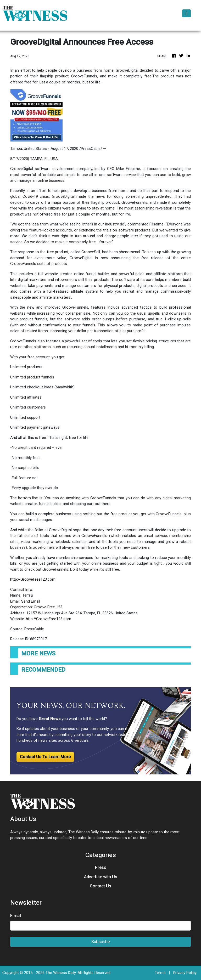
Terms (160, 973)
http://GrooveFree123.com (33, 579)
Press (101, 867)
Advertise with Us (101, 877)
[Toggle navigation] (186, 13)
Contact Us (100, 886)
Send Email (31, 601)
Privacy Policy (185, 973)
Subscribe (101, 942)
